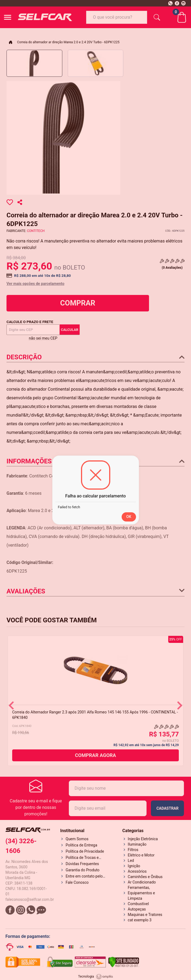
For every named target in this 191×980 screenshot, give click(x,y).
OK (129, 517)
